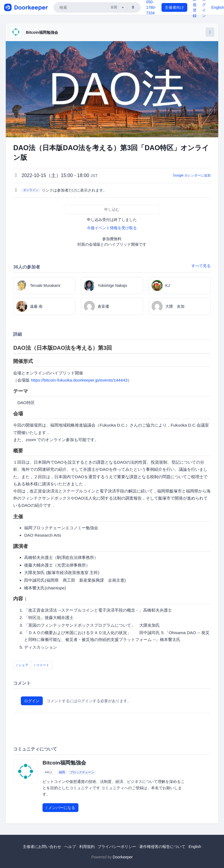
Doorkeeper (123, 857)
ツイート (42, 665)
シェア (22, 665)
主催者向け (174, 7)
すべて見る (201, 266)
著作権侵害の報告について (162, 847)
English (218, 7)
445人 (49, 772)
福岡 (62, 772)
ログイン (32, 701)
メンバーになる (60, 808)
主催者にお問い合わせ (42, 847)
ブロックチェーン (82, 772)
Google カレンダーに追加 (192, 175)
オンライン (31, 190)
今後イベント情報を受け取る (112, 228)
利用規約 (87, 847)
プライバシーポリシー (117, 847)
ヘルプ (70, 847)
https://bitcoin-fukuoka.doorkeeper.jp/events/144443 (79, 380)
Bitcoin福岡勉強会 (42, 32)
